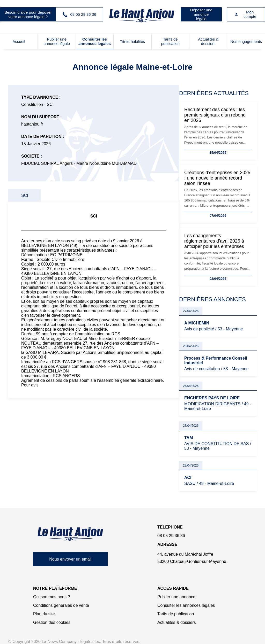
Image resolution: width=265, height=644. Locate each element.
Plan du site (44, 614)
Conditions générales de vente (61, 605)
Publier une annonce (176, 597)
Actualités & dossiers (208, 41)
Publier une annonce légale (57, 41)
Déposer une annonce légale (201, 14)
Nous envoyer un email (70, 559)
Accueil (19, 41)
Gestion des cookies (52, 622)
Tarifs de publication (170, 41)
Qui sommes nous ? (51, 597)
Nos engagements (246, 41)
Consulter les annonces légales (95, 41)
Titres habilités (132, 41)
